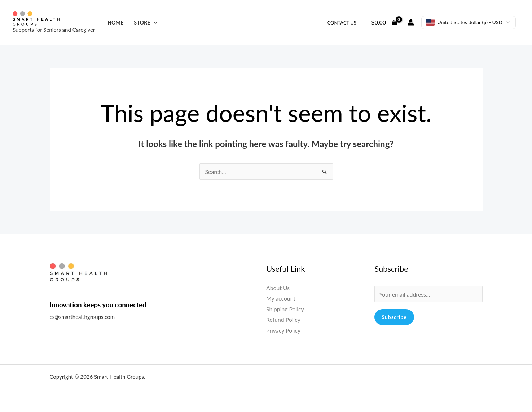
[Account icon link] (411, 22)
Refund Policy (283, 320)
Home (116, 23)
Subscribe (394, 317)
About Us (278, 288)
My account (281, 298)
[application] (154, 23)
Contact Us (342, 23)
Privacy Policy (284, 330)
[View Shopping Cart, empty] (384, 22)
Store (145, 23)
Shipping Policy (285, 309)
